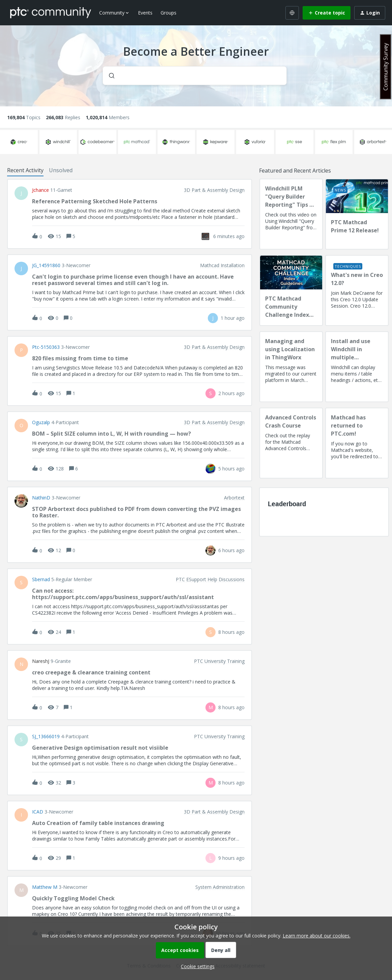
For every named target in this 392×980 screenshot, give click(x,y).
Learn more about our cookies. (317, 936)
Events (145, 13)
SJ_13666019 (46, 737)
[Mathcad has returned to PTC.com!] (357, 443)
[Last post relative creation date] (229, 236)
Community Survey (386, 67)
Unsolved (61, 170)
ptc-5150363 (46, 347)
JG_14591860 (46, 265)
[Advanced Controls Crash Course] (291, 443)
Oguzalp (41, 422)
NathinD (41, 498)
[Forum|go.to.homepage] (51, 12)
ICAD (38, 812)
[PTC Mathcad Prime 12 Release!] (357, 214)
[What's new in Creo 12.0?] (357, 290)
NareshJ (41, 661)
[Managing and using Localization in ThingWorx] (291, 367)
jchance (40, 190)
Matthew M (45, 887)
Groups (169, 13)
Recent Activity (25, 170)
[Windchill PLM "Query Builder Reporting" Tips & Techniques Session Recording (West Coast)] (291, 214)
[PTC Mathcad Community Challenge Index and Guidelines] (291, 290)
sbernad (41, 579)
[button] (196, 966)
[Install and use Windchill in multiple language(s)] (357, 367)
